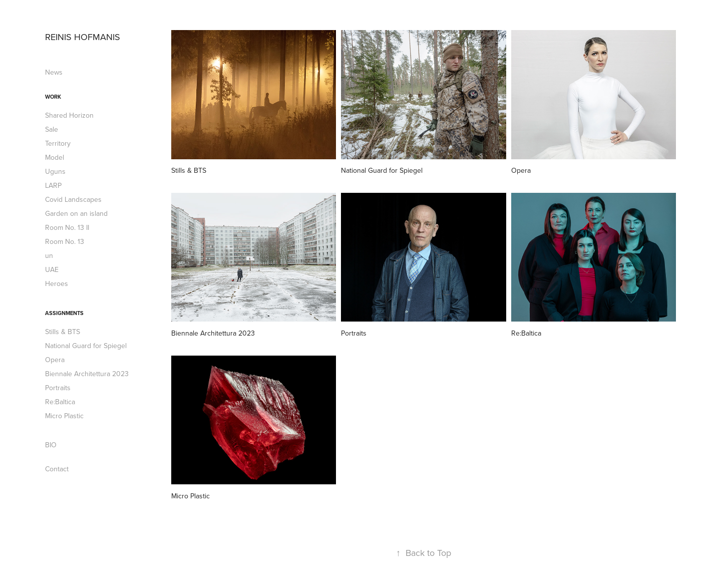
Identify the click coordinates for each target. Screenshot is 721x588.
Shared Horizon (69, 115)
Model (55, 157)
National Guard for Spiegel (86, 346)
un (49, 255)
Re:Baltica (60, 402)
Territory (58, 143)
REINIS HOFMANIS (83, 37)
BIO (51, 445)
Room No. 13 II (67, 227)
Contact (57, 469)
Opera (55, 360)
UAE (52, 269)
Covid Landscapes (73, 199)
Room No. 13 (65, 241)
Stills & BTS (63, 332)
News (54, 72)
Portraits (58, 388)
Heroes (57, 283)
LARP (53, 185)
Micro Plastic (64, 416)
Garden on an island (76, 213)
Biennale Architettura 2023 (87, 374)
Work (53, 97)
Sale (52, 129)
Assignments (64, 313)
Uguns (55, 171)
